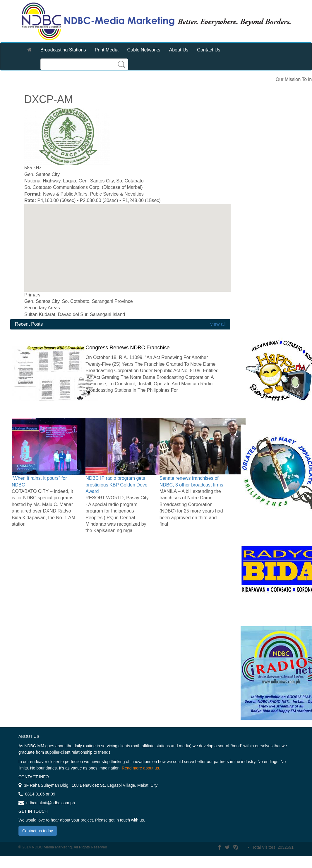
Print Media (107, 50)
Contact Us (209, 50)
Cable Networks (144, 50)
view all (217, 324)
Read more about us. (141, 768)
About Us (179, 50)
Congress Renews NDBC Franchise (127, 348)
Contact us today (38, 831)
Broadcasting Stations (63, 50)
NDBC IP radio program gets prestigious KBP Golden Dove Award (116, 485)
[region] (127, 248)
